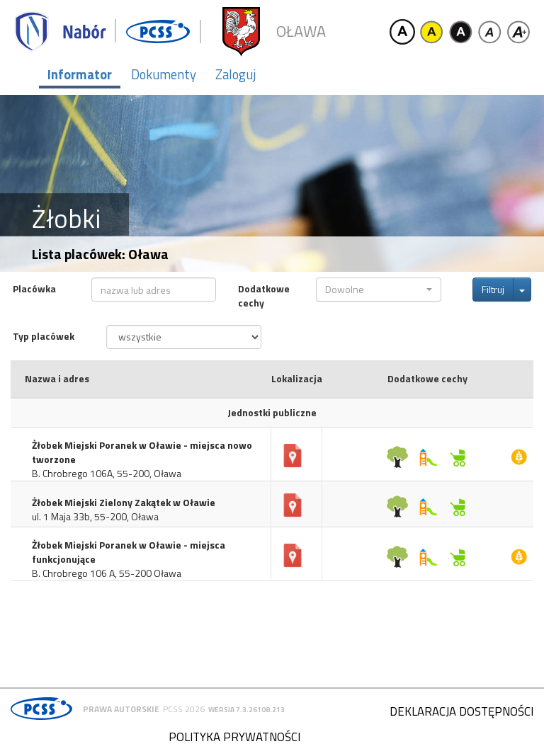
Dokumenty (164, 74)
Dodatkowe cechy (264, 296)
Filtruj (493, 289)
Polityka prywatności (234, 737)
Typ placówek (44, 336)
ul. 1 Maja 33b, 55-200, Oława (95, 517)
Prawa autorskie (121, 709)
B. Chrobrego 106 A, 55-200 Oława (107, 573)
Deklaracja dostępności (461, 711)
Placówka (34, 289)
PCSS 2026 (184, 709)
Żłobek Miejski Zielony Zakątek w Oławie (124, 503)
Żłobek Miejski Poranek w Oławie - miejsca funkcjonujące (129, 552)
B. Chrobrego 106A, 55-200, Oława (107, 474)
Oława (301, 31)
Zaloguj (236, 74)
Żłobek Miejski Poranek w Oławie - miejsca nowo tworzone (142, 452)
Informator (80, 74)
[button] (379, 290)
